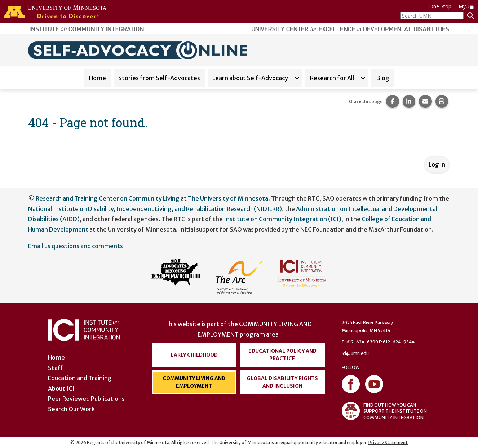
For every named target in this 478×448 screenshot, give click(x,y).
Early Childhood (194, 355)
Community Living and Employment (194, 382)
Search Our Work (71, 409)
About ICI (61, 388)
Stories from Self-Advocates (159, 78)
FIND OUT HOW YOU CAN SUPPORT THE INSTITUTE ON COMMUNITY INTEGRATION (384, 411)
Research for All (332, 78)
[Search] (469, 16)
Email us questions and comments (76, 246)
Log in (437, 164)
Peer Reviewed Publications (86, 399)
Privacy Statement (388, 442)
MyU (466, 6)
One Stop (440, 6)
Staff (55, 368)
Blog (383, 78)
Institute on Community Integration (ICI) (283, 219)
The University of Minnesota (228, 198)
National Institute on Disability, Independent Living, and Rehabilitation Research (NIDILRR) (155, 209)
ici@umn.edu (355, 353)
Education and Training (80, 378)
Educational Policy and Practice (282, 355)
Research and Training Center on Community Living (108, 198)
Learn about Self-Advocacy (250, 78)
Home (98, 78)
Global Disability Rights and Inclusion (282, 382)
